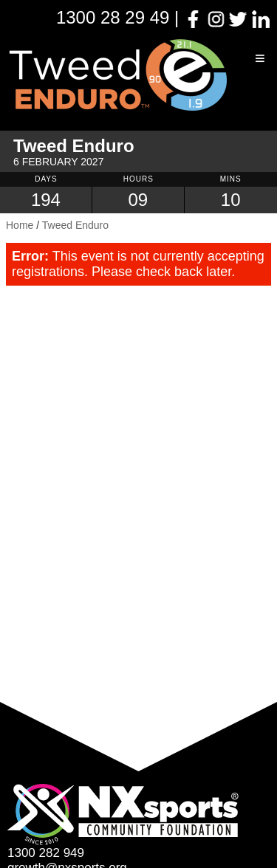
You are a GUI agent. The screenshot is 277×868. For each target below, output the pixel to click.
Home (20, 225)
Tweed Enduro (75, 225)
